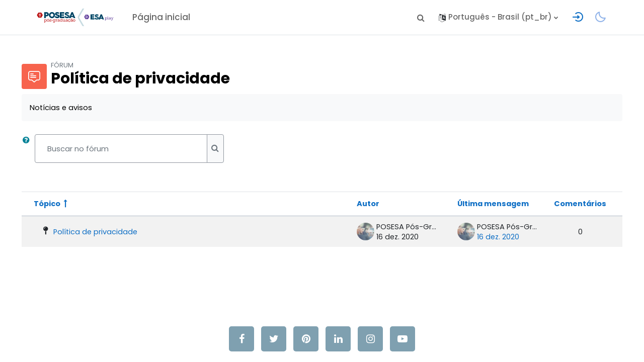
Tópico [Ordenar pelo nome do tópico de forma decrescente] (62, 203)
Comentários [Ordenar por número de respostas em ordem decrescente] (566, 203)
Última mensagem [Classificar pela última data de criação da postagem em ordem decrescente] (480, 203)
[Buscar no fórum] (135, 149)
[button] (421, 18)
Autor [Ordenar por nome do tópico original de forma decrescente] (353, 203)
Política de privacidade (110, 232)
